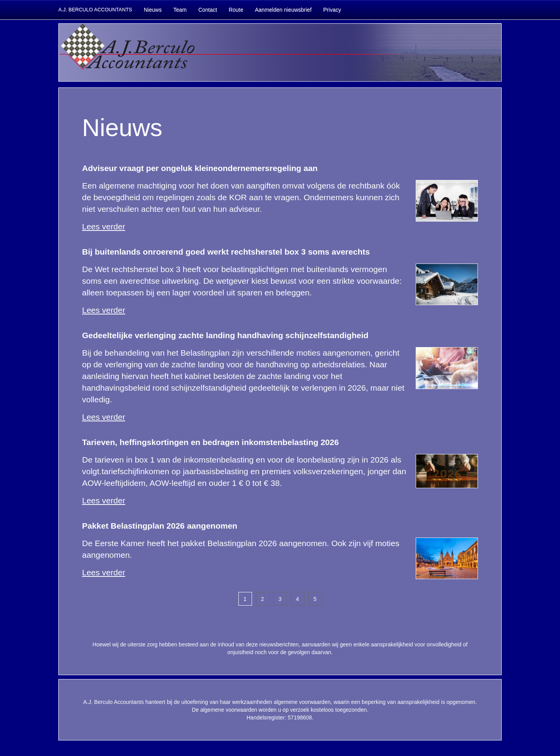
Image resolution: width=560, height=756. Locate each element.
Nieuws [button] (153, 10)
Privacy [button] (332, 10)
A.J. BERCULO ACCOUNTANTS (95, 10)
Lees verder (104, 226)
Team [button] (180, 10)
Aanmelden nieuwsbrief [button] (283, 10)
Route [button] (236, 10)
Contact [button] (208, 10)
